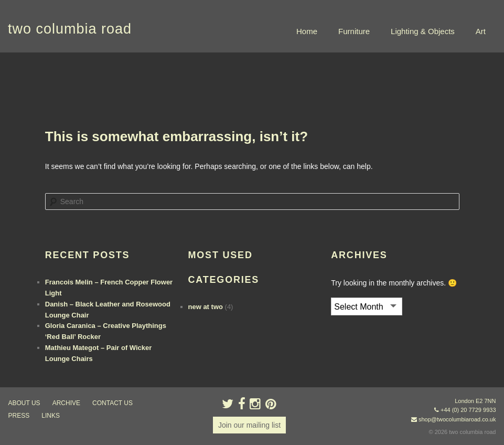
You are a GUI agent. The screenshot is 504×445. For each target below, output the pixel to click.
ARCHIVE (66, 403)
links (51, 416)
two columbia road (70, 29)
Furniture (354, 31)
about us (24, 403)
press (19, 416)
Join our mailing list (249, 425)
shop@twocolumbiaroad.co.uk (457, 419)
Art (481, 31)
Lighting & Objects (423, 31)
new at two (206, 307)
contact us (112, 403)
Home (307, 31)
